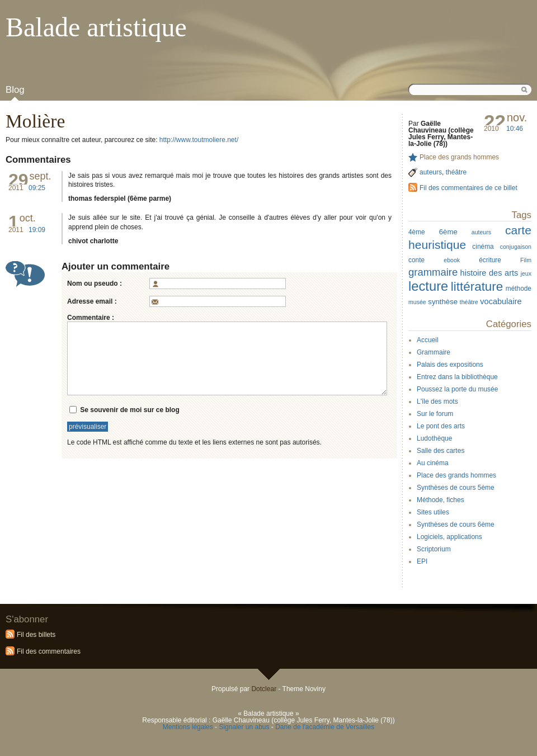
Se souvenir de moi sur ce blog (129, 409)
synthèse (443, 302)
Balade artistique (96, 27)
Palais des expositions (450, 365)
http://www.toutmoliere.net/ (199, 140)
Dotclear (264, 689)
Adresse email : (92, 301)
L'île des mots (437, 401)
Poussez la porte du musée (457, 389)
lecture (428, 286)
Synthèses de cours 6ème (456, 525)
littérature (477, 287)
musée (417, 302)
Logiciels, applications (449, 537)
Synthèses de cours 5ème (456, 488)
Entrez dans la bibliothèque (457, 377)
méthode (519, 289)
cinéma (483, 247)
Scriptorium (434, 549)
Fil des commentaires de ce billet (468, 188)
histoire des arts (489, 273)
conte (416, 260)
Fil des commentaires (49, 651)
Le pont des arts (441, 426)
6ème (448, 232)
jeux (526, 273)
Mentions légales (188, 727)
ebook (452, 260)
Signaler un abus (244, 727)
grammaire (433, 272)
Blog (15, 90)
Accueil (428, 340)
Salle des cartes (441, 451)
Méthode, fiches (441, 500)
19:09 (37, 230)
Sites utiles (433, 512)
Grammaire (434, 352)
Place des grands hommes (459, 157)
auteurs (431, 172)
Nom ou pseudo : (95, 283)
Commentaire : (91, 318)
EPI (422, 561)
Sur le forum (435, 414)
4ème (417, 232)
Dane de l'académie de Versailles (325, 727)
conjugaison (516, 247)
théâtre (456, 172)
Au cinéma (433, 463)
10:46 (515, 129)
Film (526, 260)
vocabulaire (501, 301)
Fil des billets (36, 635)
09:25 (37, 188)
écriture (490, 260)
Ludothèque (434, 438)
